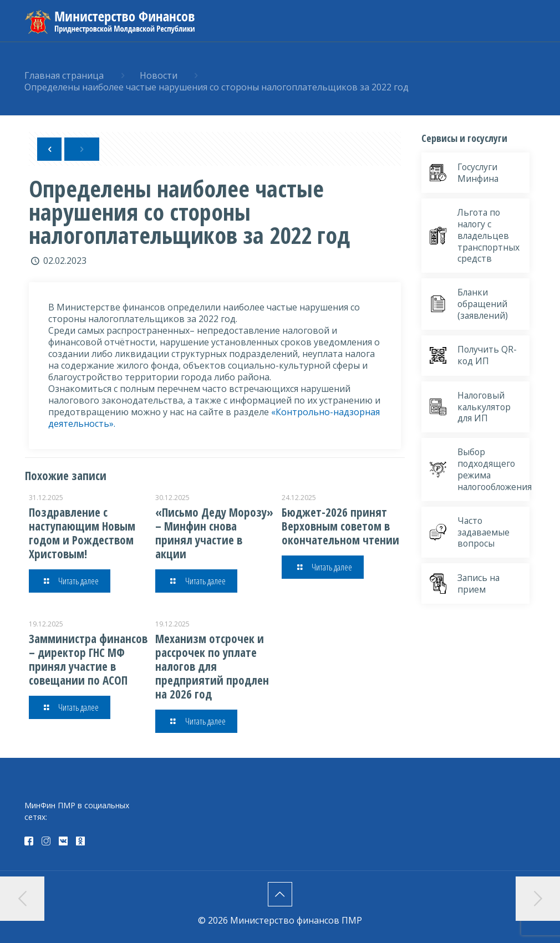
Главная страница (64, 75)
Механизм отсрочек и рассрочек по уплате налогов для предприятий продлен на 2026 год (212, 666)
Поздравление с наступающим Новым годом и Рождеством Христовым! (82, 533)
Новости (159, 75)
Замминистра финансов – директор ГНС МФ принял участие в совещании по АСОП (88, 659)
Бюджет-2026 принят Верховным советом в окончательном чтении (340, 526)
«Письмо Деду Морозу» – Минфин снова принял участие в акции (214, 533)
